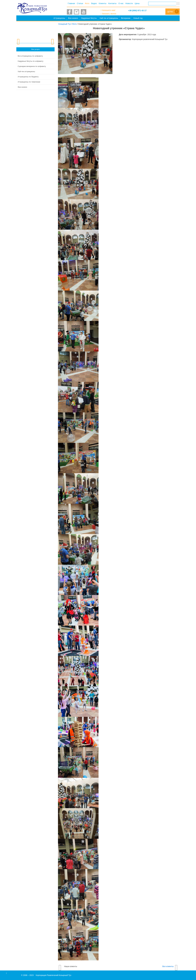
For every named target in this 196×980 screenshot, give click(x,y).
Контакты (112, 3)
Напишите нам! (109, 10)
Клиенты (102, 3)
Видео (94, 3)
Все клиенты (168, 966)
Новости (129, 3)
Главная (71, 3)
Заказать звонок (109, 14)
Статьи (80, 3)
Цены (137, 3)
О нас (121, 3)
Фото (87, 3)
